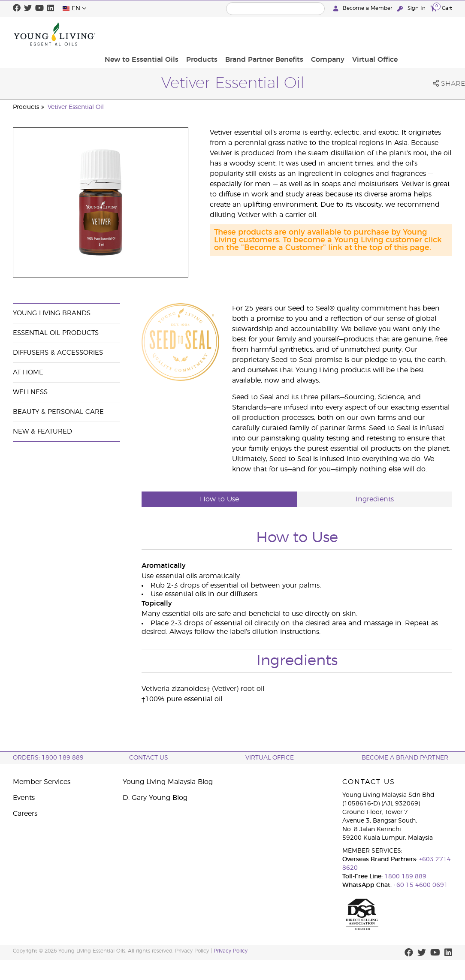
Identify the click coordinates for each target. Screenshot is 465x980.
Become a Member (364, 8)
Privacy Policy (231, 951)
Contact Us (149, 758)
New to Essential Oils (204, 34)
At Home (28, 372)
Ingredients (375, 499)
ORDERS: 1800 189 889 (48, 758)
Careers (25, 814)
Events (24, 798)
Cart (441, 8)
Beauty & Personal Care (58, 412)
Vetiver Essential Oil (76, 107)
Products (261, 34)
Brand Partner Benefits (321, 34)
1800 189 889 (405, 877)
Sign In (412, 8)
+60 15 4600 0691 (421, 885)
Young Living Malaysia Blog (168, 782)
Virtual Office (427, 34)
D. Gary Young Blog (155, 798)
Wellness (30, 392)
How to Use (219, 499)
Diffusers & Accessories (58, 353)
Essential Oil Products (56, 333)
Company (382, 34)
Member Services (42, 782)
